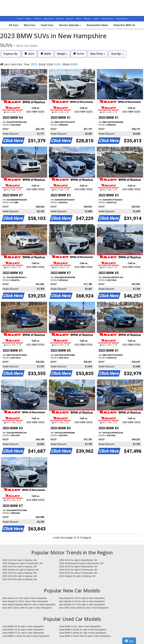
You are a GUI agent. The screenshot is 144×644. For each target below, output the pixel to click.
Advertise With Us (124, 25)
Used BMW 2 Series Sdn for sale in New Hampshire (85, 636)
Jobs (97, 19)
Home (20, 19)
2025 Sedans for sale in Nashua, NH (21, 570)
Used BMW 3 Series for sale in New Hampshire (83, 630)
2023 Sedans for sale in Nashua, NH (77, 576)
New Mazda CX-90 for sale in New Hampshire (82, 601)
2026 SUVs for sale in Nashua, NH (20, 560)
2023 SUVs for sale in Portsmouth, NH (78, 573)
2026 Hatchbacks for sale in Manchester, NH (81, 563)
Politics (38, 19)
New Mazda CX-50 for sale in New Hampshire (82, 598)
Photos (88, 19)
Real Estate (108, 19)
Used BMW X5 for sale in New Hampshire (23, 626)
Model (62, 54)
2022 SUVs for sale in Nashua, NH (20, 579)
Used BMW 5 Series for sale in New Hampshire (83, 633)
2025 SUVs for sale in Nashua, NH (20, 567)
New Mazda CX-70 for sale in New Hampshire (82, 605)
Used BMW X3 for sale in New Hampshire (80, 626)
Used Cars (47, 25)
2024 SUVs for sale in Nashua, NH (20, 573)
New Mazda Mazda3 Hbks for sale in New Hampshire (29, 605)
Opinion (70, 19)
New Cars (30, 25)
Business (49, 19)
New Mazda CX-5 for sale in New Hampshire (25, 598)
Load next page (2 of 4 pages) (72, 538)
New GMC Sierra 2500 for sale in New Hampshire (84, 608)
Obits (79, 19)
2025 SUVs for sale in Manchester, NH (78, 567)
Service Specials (70, 25)
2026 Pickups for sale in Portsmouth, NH (23, 563)
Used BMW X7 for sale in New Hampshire (23, 633)
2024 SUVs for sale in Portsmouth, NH (78, 570)
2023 (29, 54)
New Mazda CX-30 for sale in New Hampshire (25, 601)
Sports (60, 19)
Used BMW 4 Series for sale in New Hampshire (26, 636)
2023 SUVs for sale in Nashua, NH (20, 576)
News (28, 19)
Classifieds (121, 19)
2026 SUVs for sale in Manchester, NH (78, 560)
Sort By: (117, 54)
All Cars (14, 25)
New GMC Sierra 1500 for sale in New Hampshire (27, 608)
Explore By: (11, 54)
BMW (46, 54)
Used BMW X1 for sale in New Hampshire (23, 630)
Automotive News (97, 25)
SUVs (79, 54)
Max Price (98, 54)
